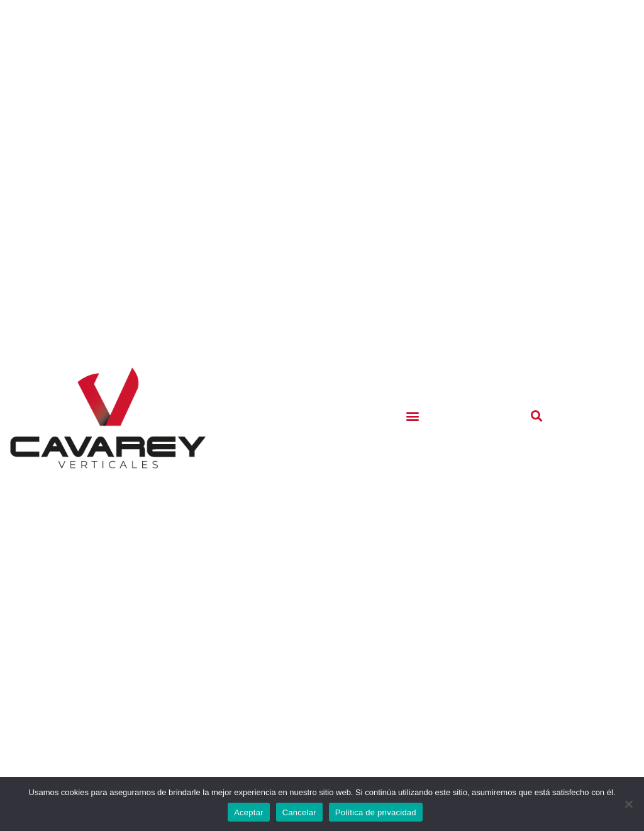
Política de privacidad (376, 812)
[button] (413, 415)
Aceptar (249, 812)
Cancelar (299, 812)
